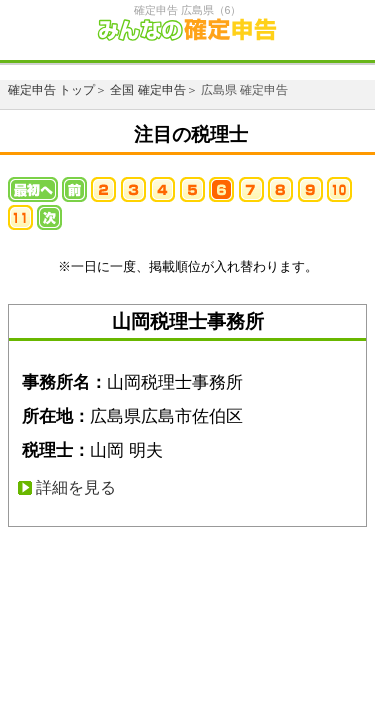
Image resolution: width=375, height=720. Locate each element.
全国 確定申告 (147, 90)
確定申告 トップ (51, 90)
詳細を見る (76, 487)
